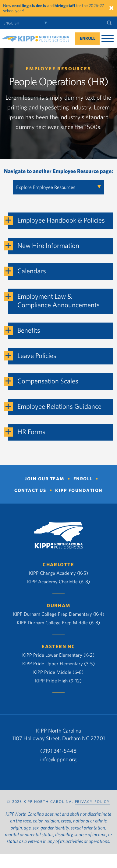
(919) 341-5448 (58, 751)
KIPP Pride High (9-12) (58, 681)
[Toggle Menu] (108, 39)
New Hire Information (48, 245)
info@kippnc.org (58, 759)
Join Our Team (44, 479)
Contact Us (30, 490)
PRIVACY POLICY (92, 801)
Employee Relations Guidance (59, 406)
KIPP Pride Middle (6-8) (58, 672)
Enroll (88, 38)
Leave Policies (37, 355)
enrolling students (29, 6)
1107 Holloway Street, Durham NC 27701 (58, 738)
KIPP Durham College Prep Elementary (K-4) (58, 614)
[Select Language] (27, 23)
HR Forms (31, 432)
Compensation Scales (48, 381)
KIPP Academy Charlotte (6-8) (58, 582)
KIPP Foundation (79, 490)
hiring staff (65, 6)
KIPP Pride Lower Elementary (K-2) (58, 655)
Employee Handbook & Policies (61, 220)
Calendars (32, 271)
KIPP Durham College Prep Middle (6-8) (58, 622)
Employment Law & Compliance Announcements (58, 300)
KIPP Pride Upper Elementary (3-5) (58, 663)
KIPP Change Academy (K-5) (58, 573)
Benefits (29, 330)
